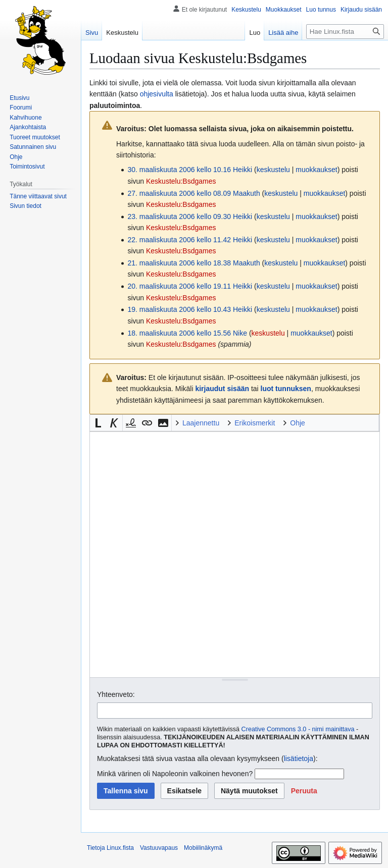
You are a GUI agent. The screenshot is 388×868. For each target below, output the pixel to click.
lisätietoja (299, 758)
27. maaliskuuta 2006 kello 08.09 (179, 193)
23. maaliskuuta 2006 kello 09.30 (179, 216)
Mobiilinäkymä (203, 848)
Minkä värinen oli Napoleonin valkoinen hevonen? (175, 774)
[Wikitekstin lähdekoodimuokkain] (235, 554)
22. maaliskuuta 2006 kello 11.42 (179, 240)
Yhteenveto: (116, 694)
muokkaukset (316, 170)
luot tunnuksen (286, 389)
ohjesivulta (157, 94)
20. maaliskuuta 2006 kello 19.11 (179, 286)
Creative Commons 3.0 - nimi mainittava (298, 729)
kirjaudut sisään (222, 389)
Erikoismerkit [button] (255, 423)
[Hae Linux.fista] (345, 32)
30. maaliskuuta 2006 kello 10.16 (179, 170)
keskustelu (273, 170)
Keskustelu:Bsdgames (181, 181)
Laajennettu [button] (201, 423)
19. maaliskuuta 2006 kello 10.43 (179, 309)
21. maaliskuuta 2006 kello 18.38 (179, 263)
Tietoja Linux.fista (110, 848)
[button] (98, 423)
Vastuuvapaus (159, 848)
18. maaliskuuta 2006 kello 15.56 (179, 333)
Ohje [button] (298, 423)
